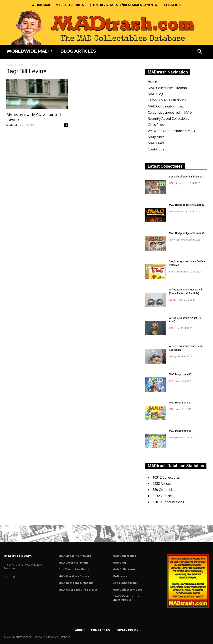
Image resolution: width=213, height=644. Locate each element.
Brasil (172, 272)
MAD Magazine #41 (180, 431)
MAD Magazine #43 (180, 374)
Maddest (12, 125)
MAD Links (156, 143)
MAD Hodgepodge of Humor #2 (187, 205)
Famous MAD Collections (167, 100)
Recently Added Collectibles (168, 119)
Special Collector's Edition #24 (186, 177)
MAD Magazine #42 (180, 403)
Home (10, 65)
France (173, 300)
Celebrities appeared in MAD (170, 112)
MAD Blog (156, 94)
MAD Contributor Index (166, 106)
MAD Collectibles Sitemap (167, 88)
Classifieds (156, 125)
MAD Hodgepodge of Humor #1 (187, 233)
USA (171, 183)
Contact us (156, 149)
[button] (200, 52)
